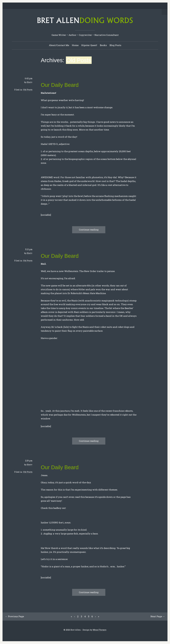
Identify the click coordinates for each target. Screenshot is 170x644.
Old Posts (28, 90)
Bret (29, 82)
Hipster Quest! (89, 45)
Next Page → (158, 617)
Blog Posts (115, 45)
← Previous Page (15, 617)
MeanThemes (100, 630)
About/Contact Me (59, 45)
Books (103, 45)
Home (75, 45)
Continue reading (89, 230)
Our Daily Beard (60, 85)
